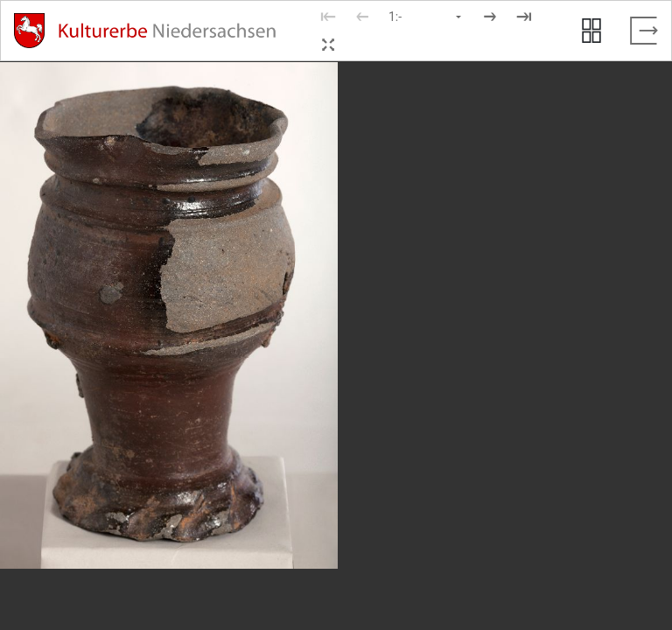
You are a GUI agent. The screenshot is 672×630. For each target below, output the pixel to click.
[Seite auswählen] (426, 17)
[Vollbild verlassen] (644, 31)
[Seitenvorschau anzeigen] (591, 31)
